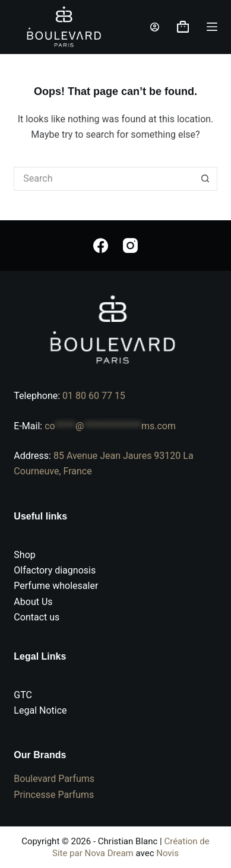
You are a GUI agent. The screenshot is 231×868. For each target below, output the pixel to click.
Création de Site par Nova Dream (131, 847)
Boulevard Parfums (54, 779)
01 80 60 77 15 (94, 396)
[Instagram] (130, 245)
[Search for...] (103, 179)
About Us (33, 602)
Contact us (37, 617)
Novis (167, 853)
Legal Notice (40, 710)
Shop (24, 555)
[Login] (155, 27)
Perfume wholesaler (56, 586)
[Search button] (205, 179)
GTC (23, 695)
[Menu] (212, 27)
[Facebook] (101, 245)
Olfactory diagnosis (55, 570)
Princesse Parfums (54, 795)
